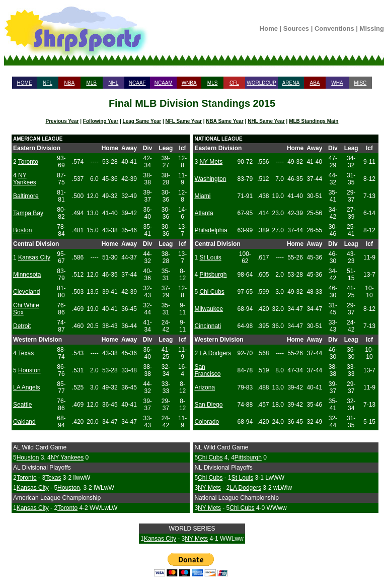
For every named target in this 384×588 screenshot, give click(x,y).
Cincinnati (208, 326)
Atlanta (204, 213)
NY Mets (211, 162)
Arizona (205, 387)
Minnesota (27, 275)
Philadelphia (211, 230)
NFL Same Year (184, 121)
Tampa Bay (28, 213)
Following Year (101, 121)
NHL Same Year (266, 121)
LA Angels (26, 387)
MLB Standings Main (314, 121)
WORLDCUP (261, 83)
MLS (213, 83)
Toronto (28, 162)
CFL (234, 83)
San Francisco (207, 370)
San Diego (208, 405)
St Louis (210, 257)
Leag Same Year (142, 121)
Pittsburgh (213, 275)
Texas (26, 353)
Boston (22, 230)
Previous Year (62, 121)
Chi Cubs (212, 292)
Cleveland (26, 292)
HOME (25, 83)
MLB (91, 83)
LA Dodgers (215, 353)
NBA (70, 83)
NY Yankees (25, 179)
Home (269, 28)
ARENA (291, 83)
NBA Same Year (225, 121)
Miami (202, 196)
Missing (372, 28)
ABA (315, 83)
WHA (337, 83)
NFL (48, 83)
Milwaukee (209, 309)
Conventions (334, 28)
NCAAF (137, 83)
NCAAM (164, 83)
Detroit (22, 326)
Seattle (22, 405)
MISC (360, 83)
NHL (113, 83)
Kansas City (34, 257)
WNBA (189, 83)
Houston (29, 370)
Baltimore (26, 196)
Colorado (207, 422)
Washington (210, 179)
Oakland (24, 422)
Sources (296, 28)
